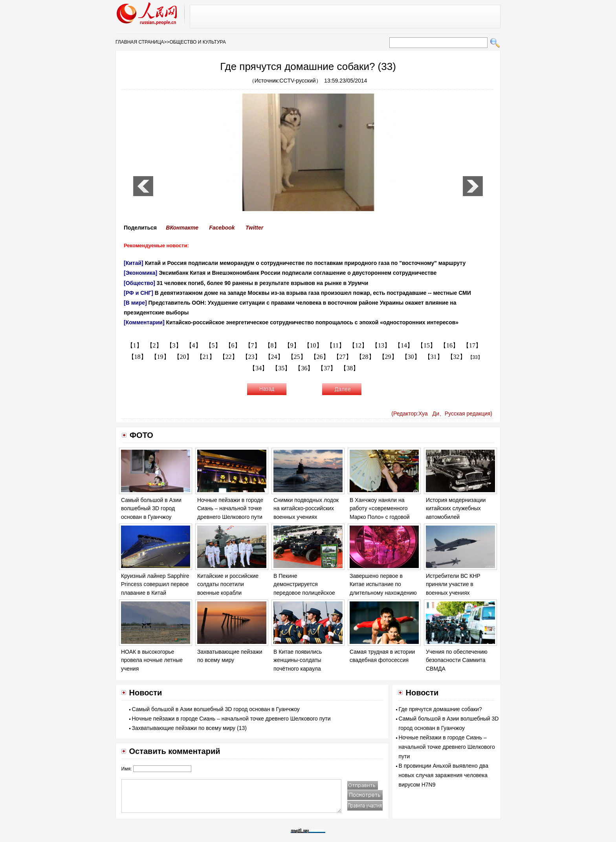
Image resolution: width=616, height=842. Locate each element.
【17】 (472, 345)
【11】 (336, 345)
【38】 (350, 368)
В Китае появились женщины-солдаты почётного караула (298, 660)
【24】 (274, 357)
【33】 (475, 357)
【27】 (343, 357)
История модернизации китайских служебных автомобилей (456, 508)
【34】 (258, 368)
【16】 (449, 345)
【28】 (365, 357)
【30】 (411, 357)
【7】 (253, 345)
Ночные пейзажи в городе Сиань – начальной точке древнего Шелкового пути (230, 508)
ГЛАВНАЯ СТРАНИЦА (140, 42)
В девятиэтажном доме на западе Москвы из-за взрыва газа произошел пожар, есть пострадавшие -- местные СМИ (313, 293)
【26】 (320, 357)
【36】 (304, 368)
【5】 (213, 345)
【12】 (358, 345)
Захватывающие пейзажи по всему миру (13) (189, 728)
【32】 (456, 357)
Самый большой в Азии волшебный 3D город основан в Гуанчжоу (151, 508)
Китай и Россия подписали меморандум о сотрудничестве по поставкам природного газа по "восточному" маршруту (305, 263)
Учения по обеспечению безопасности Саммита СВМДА (457, 660)
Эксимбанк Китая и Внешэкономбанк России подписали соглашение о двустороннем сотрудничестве (298, 273)
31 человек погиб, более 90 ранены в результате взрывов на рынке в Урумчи (263, 283)
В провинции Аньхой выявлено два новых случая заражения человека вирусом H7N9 (444, 775)
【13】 (381, 345)
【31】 (434, 357)
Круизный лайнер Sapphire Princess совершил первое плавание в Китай (155, 584)
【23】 (251, 357)
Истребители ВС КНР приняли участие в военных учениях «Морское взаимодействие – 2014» (460, 593)
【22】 (229, 357)
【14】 (404, 345)
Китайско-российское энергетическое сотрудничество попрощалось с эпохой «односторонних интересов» (313, 322)
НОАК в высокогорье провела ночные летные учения (152, 660)
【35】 (281, 368)
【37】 (327, 368)
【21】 (206, 357)
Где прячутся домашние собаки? (440, 709)
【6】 (233, 345)
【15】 (427, 345)
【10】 (313, 345)
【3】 (174, 345)
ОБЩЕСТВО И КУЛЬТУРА (197, 42)
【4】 (194, 345)
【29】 (388, 357)
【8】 (272, 345)
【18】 (137, 357)
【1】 (135, 345)
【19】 (160, 357)
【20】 (183, 357)
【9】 (292, 345)
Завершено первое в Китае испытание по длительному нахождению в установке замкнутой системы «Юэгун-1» (383, 593)
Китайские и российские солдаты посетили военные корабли (228, 584)
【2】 (154, 345)
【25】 (297, 357)
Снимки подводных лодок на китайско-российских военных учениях (306, 508)
